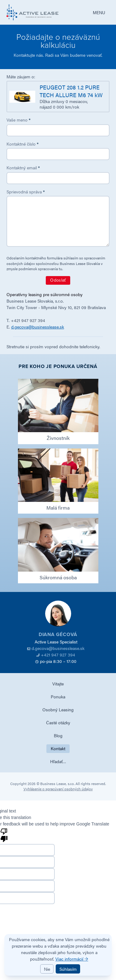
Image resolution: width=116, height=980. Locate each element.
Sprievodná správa (26, 192)
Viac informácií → (72, 959)
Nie (47, 969)
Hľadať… (58, 761)
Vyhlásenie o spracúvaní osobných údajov (58, 789)
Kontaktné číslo (23, 144)
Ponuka (58, 697)
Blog (58, 735)
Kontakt (58, 748)
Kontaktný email (23, 167)
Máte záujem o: (21, 76)
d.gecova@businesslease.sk (38, 327)
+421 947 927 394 (58, 655)
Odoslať (58, 280)
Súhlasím (68, 969)
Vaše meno (19, 120)
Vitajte (58, 684)
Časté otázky (58, 722)
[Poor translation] (4, 835)
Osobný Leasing (58, 709)
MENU (99, 12)
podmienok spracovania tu (40, 269)
